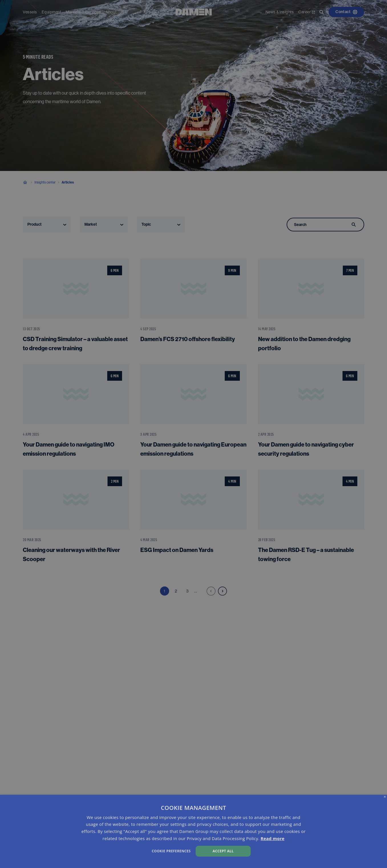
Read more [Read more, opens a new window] (273, 838)
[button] (131, 850)
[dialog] (193, 831)
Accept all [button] (223, 851)
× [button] (385, 797)
